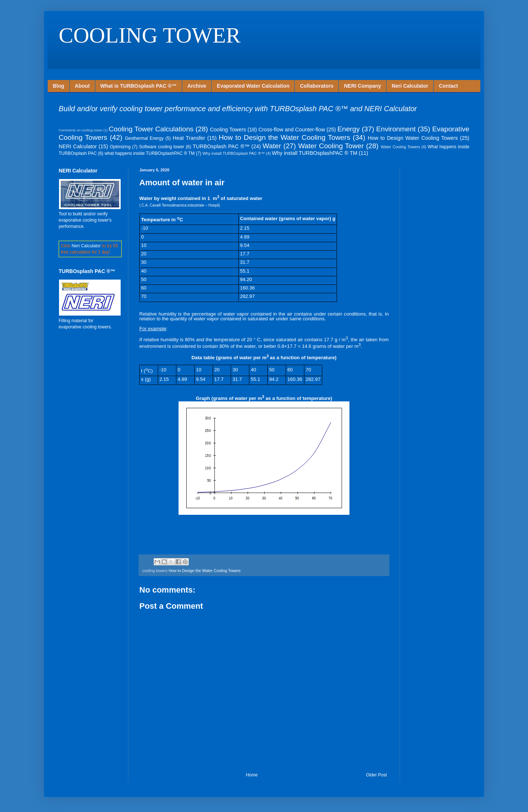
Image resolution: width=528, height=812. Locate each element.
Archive (197, 86)
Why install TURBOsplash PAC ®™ (234, 153)
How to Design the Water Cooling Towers (285, 137)
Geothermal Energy (144, 138)
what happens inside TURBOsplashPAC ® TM (150, 153)
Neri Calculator (410, 86)
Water (272, 146)
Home (252, 775)
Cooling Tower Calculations (151, 129)
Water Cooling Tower (331, 146)
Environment (396, 129)
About (82, 86)
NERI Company (362, 86)
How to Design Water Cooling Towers (413, 138)
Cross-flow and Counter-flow (292, 130)
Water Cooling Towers (400, 147)
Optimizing (120, 147)
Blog (58, 86)
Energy (349, 129)
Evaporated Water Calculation (253, 86)
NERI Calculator (78, 146)
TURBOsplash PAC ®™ (221, 146)
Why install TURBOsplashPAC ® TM (315, 153)
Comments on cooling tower (80, 130)
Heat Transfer (189, 138)
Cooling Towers (228, 130)
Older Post (376, 775)
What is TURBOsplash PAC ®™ (139, 86)
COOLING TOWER (150, 35)
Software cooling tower (162, 147)
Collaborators (317, 86)
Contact (448, 86)
